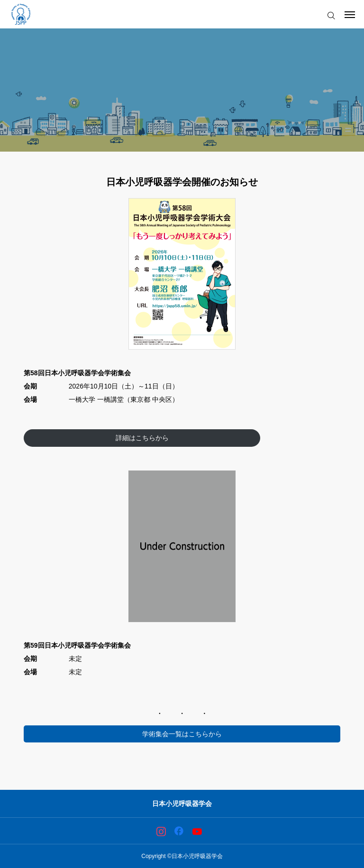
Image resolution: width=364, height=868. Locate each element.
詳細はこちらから (142, 438)
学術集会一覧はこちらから (182, 734)
